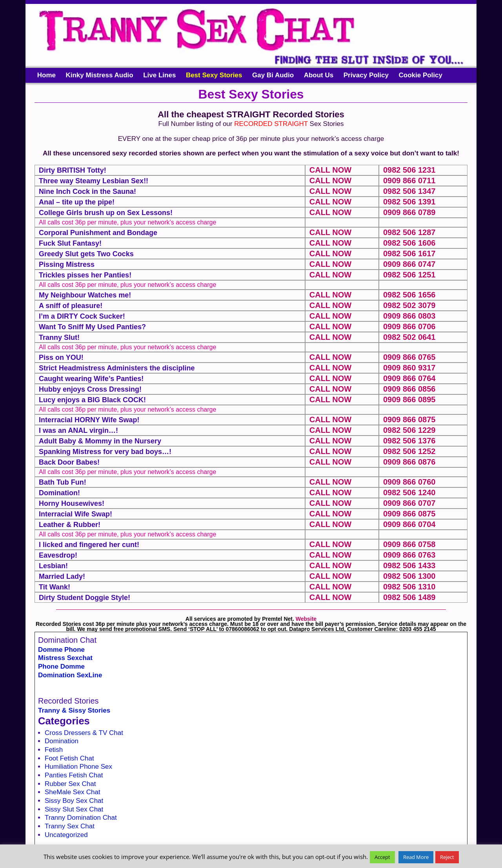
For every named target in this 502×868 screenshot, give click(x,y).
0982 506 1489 (409, 597)
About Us (319, 75)
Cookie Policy (420, 75)
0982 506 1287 (409, 232)
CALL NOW (330, 170)
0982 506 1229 (409, 430)
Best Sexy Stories (214, 75)
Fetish (54, 750)
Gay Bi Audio (273, 75)
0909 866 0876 (409, 462)
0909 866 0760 (409, 482)
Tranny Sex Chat (70, 826)
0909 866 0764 (409, 378)
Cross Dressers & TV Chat (84, 733)
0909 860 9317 (409, 368)
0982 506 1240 (409, 492)
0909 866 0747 (409, 264)
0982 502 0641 (409, 337)
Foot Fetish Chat (69, 758)
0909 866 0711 (409, 181)
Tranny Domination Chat (81, 818)
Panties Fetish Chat (74, 775)
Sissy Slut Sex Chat (74, 809)
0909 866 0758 (409, 544)
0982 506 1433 (409, 565)
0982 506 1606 (409, 243)
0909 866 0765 (409, 357)
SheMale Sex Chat (73, 792)
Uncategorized (66, 835)
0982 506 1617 (409, 253)
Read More (416, 857)
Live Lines (159, 75)
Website (306, 619)
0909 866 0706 (409, 326)
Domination (62, 741)
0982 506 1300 (409, 576)
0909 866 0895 (409, 399)
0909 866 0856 (409, 389)
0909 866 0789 (409, 212)
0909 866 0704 (409, 524)
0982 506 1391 (409, 202)
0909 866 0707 (409, 503)
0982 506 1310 (409, 587)
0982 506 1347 (409, 191)
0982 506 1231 (409, 170)
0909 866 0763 (409, 555)
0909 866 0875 (409, 419)
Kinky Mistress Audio (99, 75)
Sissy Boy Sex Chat (74, 801)
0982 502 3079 (409, 305)
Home (46, 75)
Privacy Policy (366, 75)
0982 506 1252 (409, 451)
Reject (447, 857)
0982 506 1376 (409, 441)
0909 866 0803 (409, 316)
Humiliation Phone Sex (78, 767)
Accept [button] (382, 857)
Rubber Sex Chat (70, 784)
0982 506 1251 (409, 275)
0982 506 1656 (409, 295)
